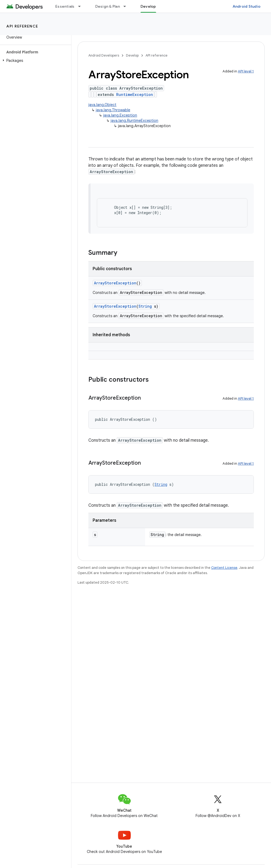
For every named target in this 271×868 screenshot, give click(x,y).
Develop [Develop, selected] (148, 6)
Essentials (65, 6)
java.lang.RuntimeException (134, 121)
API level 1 (246, 71)
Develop (132, 55)
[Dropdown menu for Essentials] (82, 6)
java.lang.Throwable (113, 110)
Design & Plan (108, 6)
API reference (22, 26)
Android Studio (247, 6)
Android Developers (104, 55)
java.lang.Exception (120, 115)
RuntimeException (135, 94)
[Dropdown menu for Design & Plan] (127, 6)
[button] (35, 61)
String (145, 306)
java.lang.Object (102, 105)
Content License (224, 568)
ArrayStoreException (115, 283)
